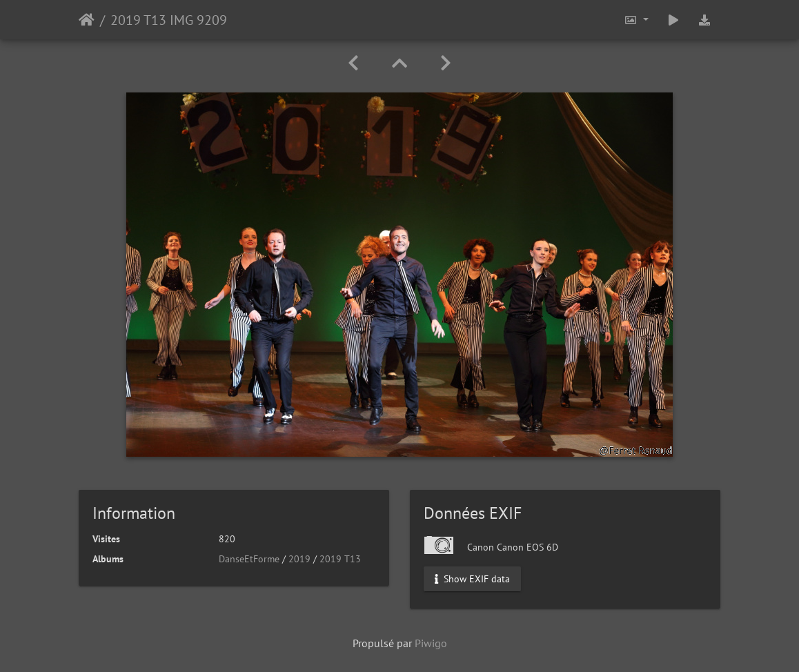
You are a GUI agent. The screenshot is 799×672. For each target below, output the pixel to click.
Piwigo (431, 643)
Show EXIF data (472, 579)
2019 (299, 559)
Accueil (87, 20)
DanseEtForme (249, 559)
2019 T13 (340, 559)
